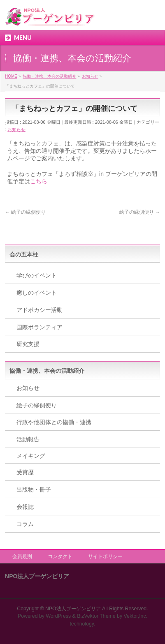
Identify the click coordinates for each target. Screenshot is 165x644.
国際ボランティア (40, 327)
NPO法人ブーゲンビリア (73, 609)
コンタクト (60, 556)
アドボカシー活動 (40, 310)
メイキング (31, 456)
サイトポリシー (105, 556)
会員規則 (22, 556)
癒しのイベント (37, 293)
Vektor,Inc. (136, 616)
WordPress (58, 616)
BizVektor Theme (96, 616)
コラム (25, 524)
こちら (39, 181)
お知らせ (16, 129)
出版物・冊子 (34, 489)
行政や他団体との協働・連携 (54, 422)
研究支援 (28, 344)
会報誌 (25, 507)
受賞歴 (25, 472)
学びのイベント (37, 275)
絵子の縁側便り (25, 212)
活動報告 (28, 439)
